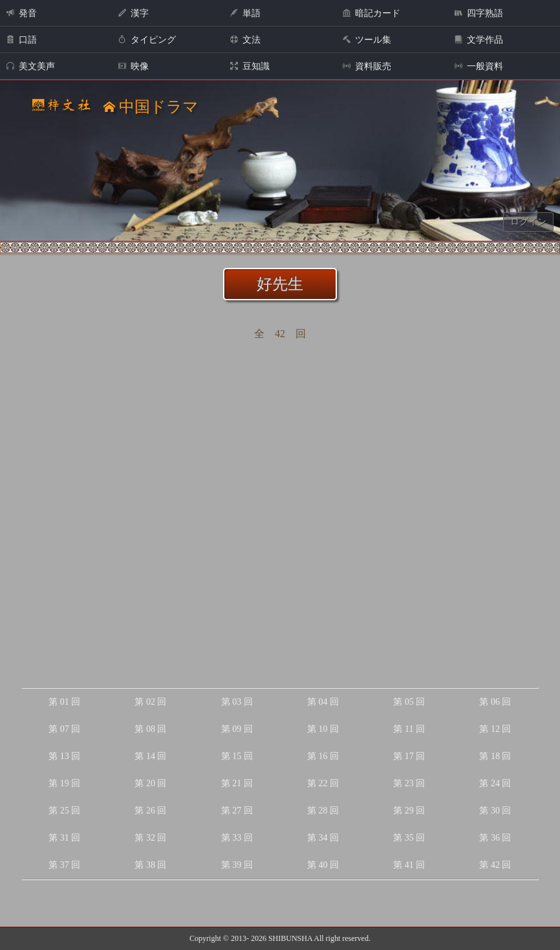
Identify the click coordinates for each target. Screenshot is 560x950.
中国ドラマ (151, 107)
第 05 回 (409, 702)
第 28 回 (323, 811)
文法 (245, 40)
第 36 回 (495, 838)
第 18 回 (495, 756)
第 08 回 (150, 729)
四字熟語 (479, 13)
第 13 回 (64, 756)
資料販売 (367, 66)
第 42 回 (495, 865)
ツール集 (367, 40)
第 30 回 (495, 811)
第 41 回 (409, 865)
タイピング (147, 40)
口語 (22, 40)
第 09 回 (237, 729)
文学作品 (479, 40)
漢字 (134, 13)
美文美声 (31, 66)
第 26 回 (150, 811)
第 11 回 (409, 729)
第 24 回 (495, 783)
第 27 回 (237, 811)
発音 (22, 13)
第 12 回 (495, 729)
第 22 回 (323, 783)
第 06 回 (495, 702)
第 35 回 (409, 838)
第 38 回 (150, 865)
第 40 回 (323, 865)
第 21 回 (237, 783)
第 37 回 (64, 865)
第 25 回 (64, 811)
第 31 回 (64, 838)
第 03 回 (237, 702)
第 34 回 (323, 838)
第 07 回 (64, 729)
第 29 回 (409, 811)
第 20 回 (150, 783)
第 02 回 (150, 702)
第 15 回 (237, 756)
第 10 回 (323, 729)
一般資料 (479, 66)
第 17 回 (409, 756)
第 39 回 (237, 865)
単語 (245, 13)
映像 (134, 66)
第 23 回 (409, 783)
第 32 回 (150, 838)
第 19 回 (64, 783)
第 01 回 (64, 702)
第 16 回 (323, 756)
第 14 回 (150, 756)
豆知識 (250, 66)
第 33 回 (237, 838)
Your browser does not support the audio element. (281, 180)
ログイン (528, 222)
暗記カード (372, 13)
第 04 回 (323, 702)
